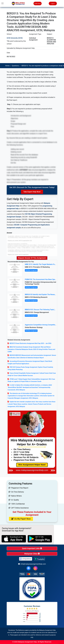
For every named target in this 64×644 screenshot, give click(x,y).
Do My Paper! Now (21, 519)
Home (7, 66)
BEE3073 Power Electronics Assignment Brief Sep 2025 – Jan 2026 (30, 343)
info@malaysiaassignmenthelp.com (32, 564)
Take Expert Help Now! (32, 192)
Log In (53, 4)
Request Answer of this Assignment (32, 258)
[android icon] (40, 539)
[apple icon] (14, 539)
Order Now (38, 4)
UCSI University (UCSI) (15, 38)
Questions (15, 66)
